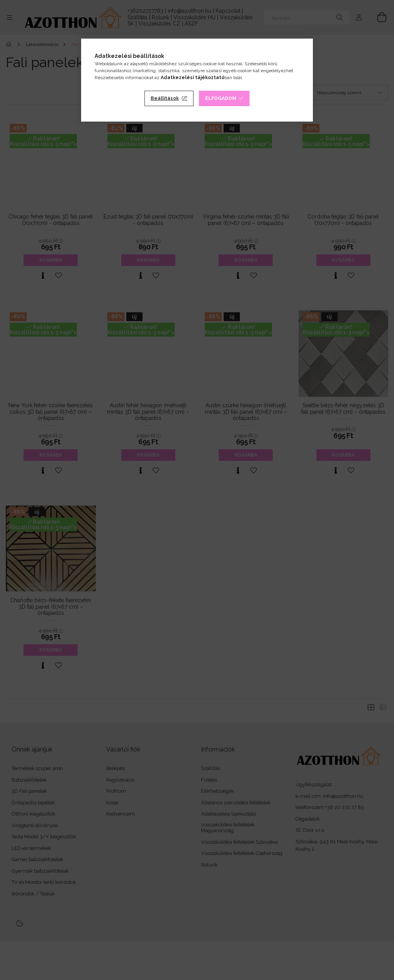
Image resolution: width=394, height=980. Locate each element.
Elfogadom (221, 98)
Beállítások (165, 98)
